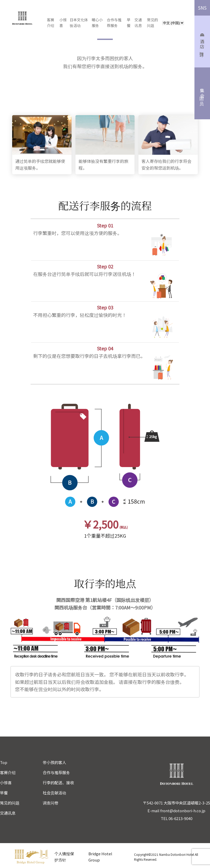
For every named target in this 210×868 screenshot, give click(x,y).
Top (4, 762)
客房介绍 (8, 772)
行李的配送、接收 (58, 783)
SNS (202, 8)
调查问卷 (51, 803)
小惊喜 (64, 22)
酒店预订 (202, 42)
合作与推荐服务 (56, 772)
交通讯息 (8, 813)
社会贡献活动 (54, 793)
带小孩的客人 (54, 762)
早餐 (4, 793)
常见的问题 (10, 803)
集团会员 (202, 93)
